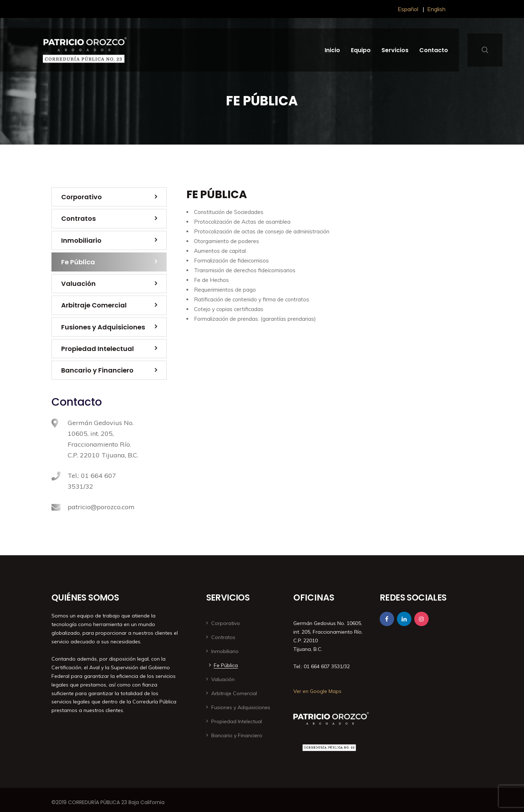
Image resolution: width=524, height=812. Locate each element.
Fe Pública (78, 262)
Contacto (434, 50)
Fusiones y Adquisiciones (103, 327)
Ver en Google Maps (317, 691)
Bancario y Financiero (97, 370)
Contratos (78, 218)
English (436, 9)
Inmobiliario (81, 240)
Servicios (395, 50)
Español (408, 9)
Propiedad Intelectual (98, 349)
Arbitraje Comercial (94, 305)
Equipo (361, 50)
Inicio (332, 50)
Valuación (78, 284)
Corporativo (82, 197)
